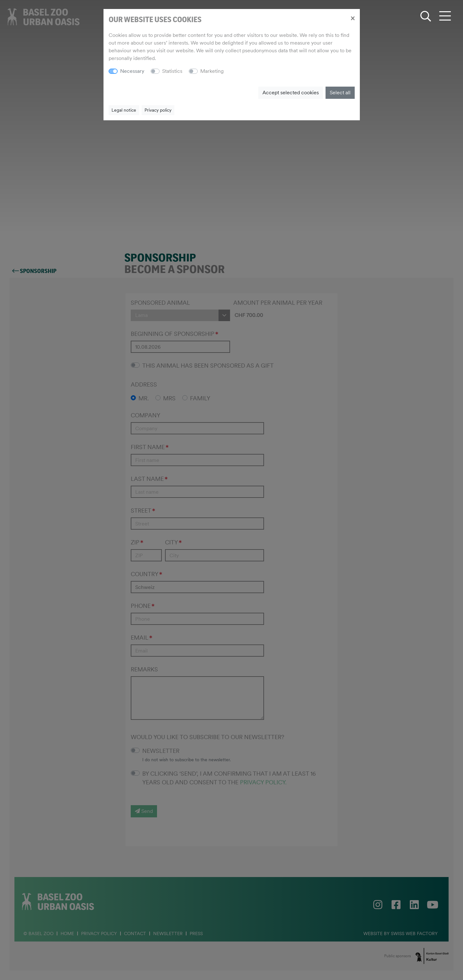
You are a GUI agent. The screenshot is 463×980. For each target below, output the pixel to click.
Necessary (132, 71)
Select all (340, 93)
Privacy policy (158, 110)
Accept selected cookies (291, 93)
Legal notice (124, 110)
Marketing (212, 71)
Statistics (172, 71)
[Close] (353, 18)
